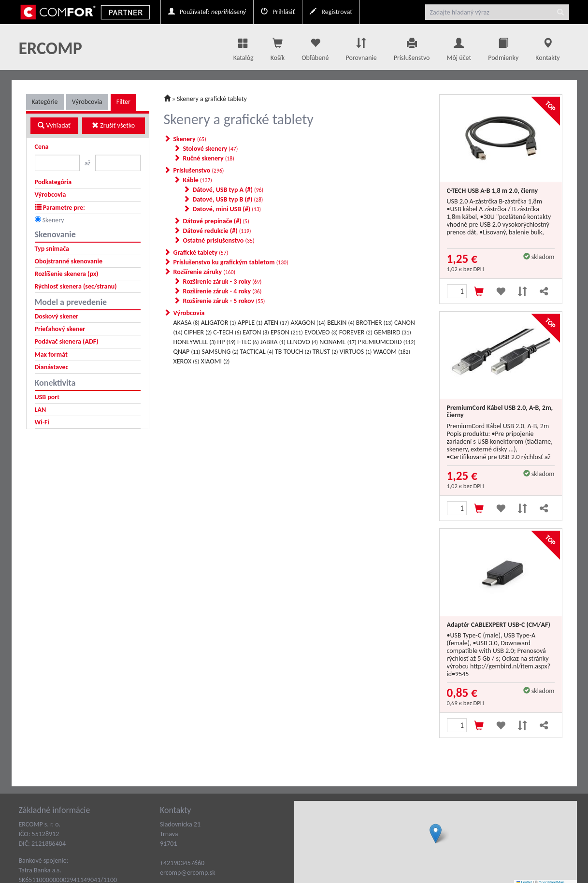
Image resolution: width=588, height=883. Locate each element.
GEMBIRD (393, 332)
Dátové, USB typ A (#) (228, 190)
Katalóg (244, 47)
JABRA (273, 342)
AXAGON (308, 323)
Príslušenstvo (412, 47)
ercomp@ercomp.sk (188, 873)
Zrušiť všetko (113, 125)
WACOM (392, 352)
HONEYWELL (195, 342)
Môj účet (459, 47)
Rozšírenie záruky (205, 272)
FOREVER (356, 332)
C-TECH (227, 332)
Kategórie (45, 102)
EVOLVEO (321, 332)
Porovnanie (361, 47)
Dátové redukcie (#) (217, 231)
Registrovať (331, 12)
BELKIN (341, 323)
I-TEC (248, 342)
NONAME (338, 342)
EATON (256, 332)
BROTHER (374, 323)
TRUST (325, 352)
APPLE (250, 323)
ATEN (276, 323)
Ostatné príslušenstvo (219, 240)
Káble (198, 180)
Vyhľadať (54, 125)
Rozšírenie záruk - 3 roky (222, 282)
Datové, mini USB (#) (227, 209)
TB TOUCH (293, 352)
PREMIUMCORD (387, 342)
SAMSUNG (220, 352)
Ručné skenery (209, 158)
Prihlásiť (278, 12)
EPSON (287, 332)
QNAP (187, 352)
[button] (436, 833)
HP (227, 342)
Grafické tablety (201, 253)
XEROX (186, 361)
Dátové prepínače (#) (216, 221)
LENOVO (302, 342)
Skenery (53, 220)
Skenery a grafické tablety (212, 99)
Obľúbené (315, 47)
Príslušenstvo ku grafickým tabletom (231, 262)
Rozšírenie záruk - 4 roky (222, 291)
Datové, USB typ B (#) (228, 199)
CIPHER (198, 332)
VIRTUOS (356, 352)
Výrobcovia (87, 102)
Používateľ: (207, 12)
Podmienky (503, 47)
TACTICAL (257, 352)
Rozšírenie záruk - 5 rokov (224, 301)
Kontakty (547, 47)
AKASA (186, 323)
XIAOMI (215, 361)
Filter (123, 102)
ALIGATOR (219, 323)
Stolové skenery (211, 149)
